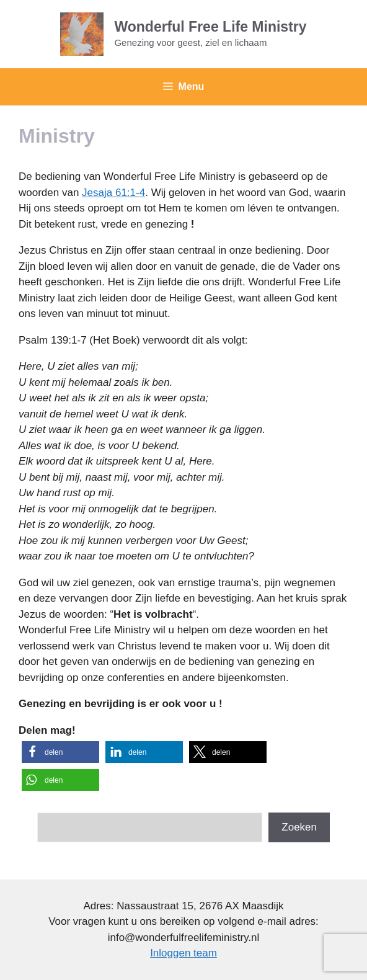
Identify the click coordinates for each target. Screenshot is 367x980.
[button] (60, 752)
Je (87, 193)
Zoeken (299, 827)
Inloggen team (183, 953)
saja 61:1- (116, 193)
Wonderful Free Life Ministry (210, 27)
